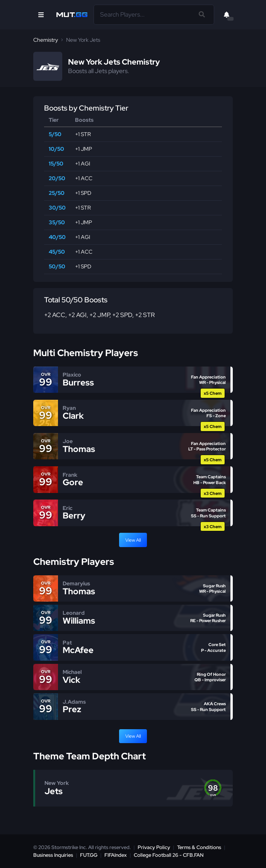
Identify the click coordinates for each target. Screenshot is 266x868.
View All (133, 540)
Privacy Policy (154, 847)
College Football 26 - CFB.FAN (169, 855)
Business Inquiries (53, 855)
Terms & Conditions (199, 847)
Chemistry (46, 40)
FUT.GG (89, 855)
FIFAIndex (116, 855)
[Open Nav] (41, 15)
